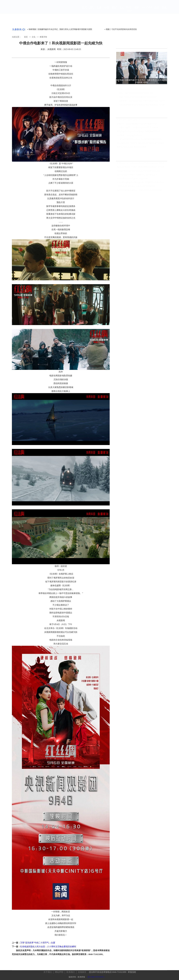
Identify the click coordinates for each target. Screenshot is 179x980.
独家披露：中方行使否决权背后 (130, 136)
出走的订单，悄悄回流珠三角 (129, 120)
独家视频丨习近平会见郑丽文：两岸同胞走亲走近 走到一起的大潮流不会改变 (143, 103)
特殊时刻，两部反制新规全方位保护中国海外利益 (137, 124)
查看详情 (43, 37)
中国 (107, 10)
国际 (114, 10)
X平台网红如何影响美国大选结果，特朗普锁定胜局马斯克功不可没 (142, 183)
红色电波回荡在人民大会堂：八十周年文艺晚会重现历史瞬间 (48, 947)
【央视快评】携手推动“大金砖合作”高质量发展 (136, 187)
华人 (122, 10)
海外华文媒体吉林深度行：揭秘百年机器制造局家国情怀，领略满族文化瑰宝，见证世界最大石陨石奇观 (142, 191)
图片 (157, 10)
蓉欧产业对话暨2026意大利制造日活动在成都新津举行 (139, 132)
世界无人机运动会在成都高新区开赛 (132, 147)
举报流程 (132, 971)
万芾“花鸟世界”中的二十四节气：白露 (38, 943)
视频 (164, 10)
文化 (129, 10)
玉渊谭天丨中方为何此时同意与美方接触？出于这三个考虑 (141, 164)
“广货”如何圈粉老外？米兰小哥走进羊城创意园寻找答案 (140, 140)
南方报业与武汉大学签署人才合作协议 (132, 179)
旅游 (137, 10)
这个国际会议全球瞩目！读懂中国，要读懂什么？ (137, 175)
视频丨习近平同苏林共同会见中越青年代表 (136, 96)
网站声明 (59, 971)
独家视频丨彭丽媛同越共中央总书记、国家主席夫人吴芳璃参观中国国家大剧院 (60, 29)
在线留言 (82, 971)
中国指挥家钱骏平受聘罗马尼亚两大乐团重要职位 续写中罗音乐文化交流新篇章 (143, 107)
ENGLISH (147, 10)
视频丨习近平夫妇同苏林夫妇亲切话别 (134, 92)
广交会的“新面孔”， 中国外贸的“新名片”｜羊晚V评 (138, 128)
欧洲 (99, 10)
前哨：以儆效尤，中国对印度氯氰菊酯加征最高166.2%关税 (141, 167)
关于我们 (48, 971)
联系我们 (71, 971)
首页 (84, 10)
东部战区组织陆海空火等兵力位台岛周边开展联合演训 (139, 171)
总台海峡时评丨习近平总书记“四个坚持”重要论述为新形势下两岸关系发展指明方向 (142, 144)
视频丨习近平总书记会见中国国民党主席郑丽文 (138, 100)
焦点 (92, 10)
